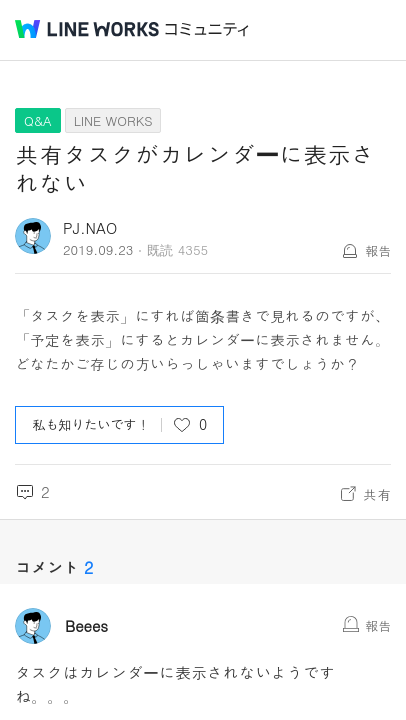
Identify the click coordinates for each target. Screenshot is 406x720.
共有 (377, 494)
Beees (86, 626)
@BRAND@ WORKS (87, 29)
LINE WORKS (113, 120)
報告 (378, 250)
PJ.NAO (90, 227)
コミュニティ (207, 29)
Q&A (38, 120)
